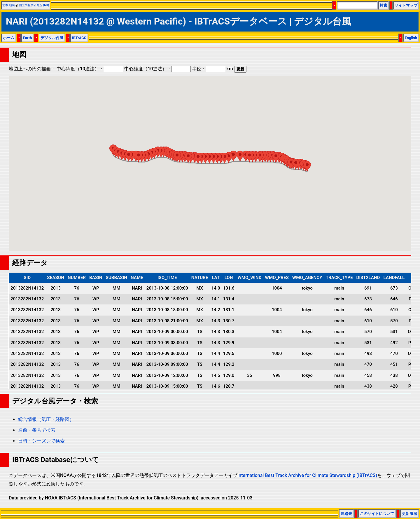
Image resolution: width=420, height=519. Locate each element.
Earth (28, 38)
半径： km (212, 69)
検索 (384, 5)
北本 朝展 (9, 5)
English (411, 38)
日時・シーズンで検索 (41, 441)
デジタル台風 (52, 38)
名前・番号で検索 (37, 430)
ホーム (9, 38)
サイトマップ (406, 5)
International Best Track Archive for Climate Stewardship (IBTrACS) (307, 475)
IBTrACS (79, 38)
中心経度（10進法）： (157, 69)
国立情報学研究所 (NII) (34, 5)
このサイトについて (377, 514)
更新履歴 (409, 514)
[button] (307, 166)
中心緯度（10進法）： (90, 69)
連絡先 (346, 514)
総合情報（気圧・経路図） (46, 419)
